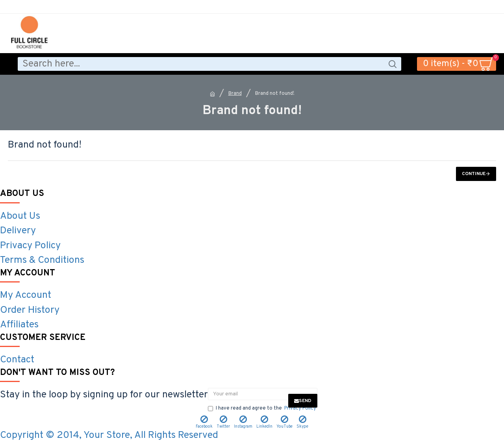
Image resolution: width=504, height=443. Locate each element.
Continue (474, 174)
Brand (235, 94)
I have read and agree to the (263, 409)
